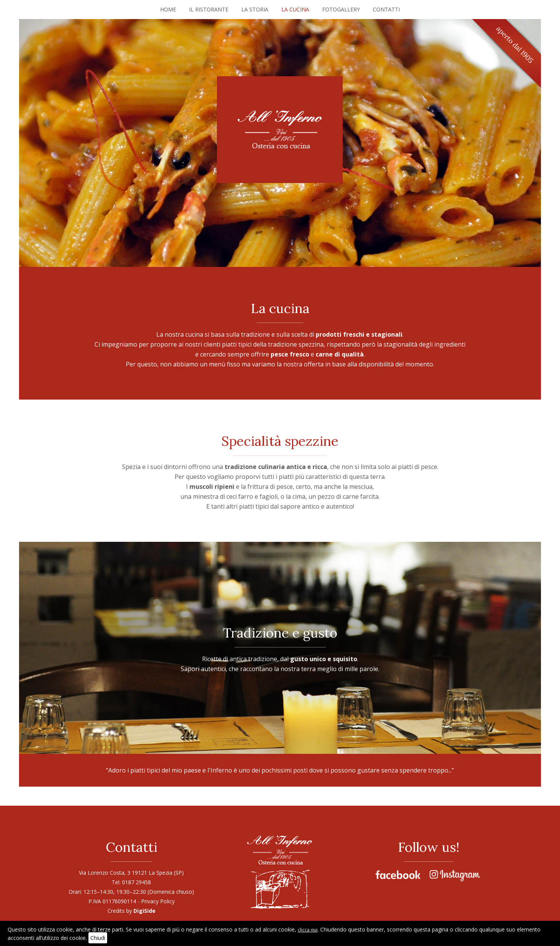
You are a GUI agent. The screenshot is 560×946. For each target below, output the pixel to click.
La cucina (295, 9)
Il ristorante (209, 9)
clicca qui (308, 930)
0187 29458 (136, 882)
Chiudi (98, 938)
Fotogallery (341, 9)
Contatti (386, 9)
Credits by (132, 911)
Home (168, 9)
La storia (255, 9)
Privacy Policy (158, 901)
